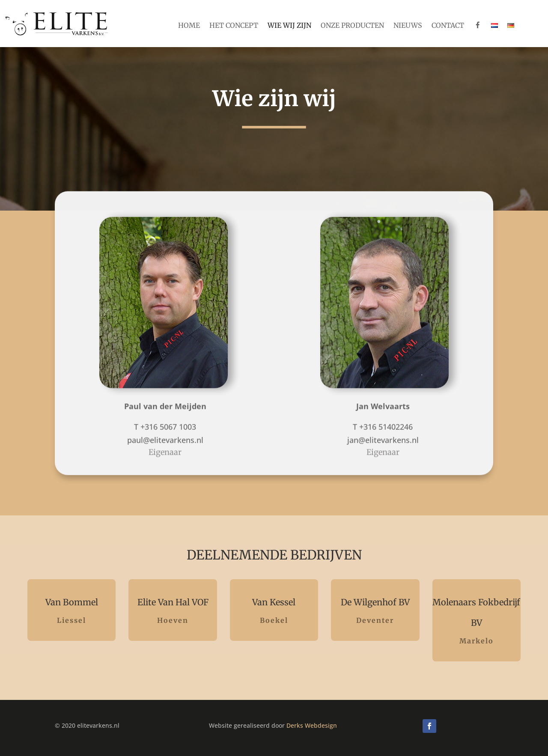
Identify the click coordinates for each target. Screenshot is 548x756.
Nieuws (408, 26)
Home (189, 26)
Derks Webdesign (312, 725)
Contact (448, 26)
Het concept (234, 26)
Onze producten (352, 26)
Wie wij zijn (289, 26)
